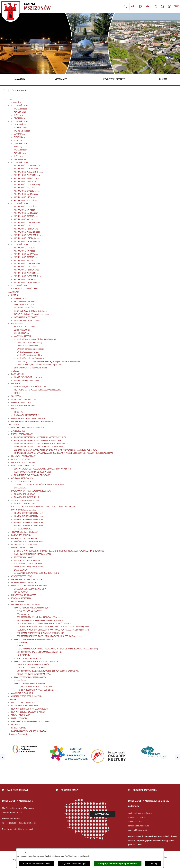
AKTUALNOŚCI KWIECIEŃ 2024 (27, 191)
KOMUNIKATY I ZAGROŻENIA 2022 (28, 526)
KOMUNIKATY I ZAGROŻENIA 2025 (28, 516)
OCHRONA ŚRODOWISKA (22, 478)
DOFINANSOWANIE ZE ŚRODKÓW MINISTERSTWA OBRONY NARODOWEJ (48, 671)
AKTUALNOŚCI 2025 (19, 121)
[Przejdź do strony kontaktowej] (155, 6)
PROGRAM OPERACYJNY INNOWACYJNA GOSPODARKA (40, 633)
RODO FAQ (19, 412)
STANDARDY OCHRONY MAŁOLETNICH (30, 368)
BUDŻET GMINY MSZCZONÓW (27, 320)
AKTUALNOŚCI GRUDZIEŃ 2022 (27, 282)
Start (10, 99)
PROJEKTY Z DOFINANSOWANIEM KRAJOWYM (34, 639)
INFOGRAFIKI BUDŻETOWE (25, 317)
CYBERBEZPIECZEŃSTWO (22, 576)
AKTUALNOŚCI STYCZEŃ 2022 (26, 248)
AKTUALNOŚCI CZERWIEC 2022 (27, 264)
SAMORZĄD (14, 292)
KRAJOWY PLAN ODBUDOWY (29, 611)
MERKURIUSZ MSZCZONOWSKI (24, 545)
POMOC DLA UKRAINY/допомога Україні (28, 418)
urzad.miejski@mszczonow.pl (21, 829)
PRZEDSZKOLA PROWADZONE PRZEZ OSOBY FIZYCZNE (37, 390)
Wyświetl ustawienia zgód (74, 864)
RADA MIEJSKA (18, 374)
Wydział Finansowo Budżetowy (30, 343)
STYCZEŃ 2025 (20, 159)
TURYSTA (12, 699)
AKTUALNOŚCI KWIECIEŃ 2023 (27, 216)
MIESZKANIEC (14, 425)
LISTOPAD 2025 (20, 128)
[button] (3, 757)
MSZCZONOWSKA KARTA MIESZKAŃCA (28, 428)
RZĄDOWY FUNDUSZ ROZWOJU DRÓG (33, 665)
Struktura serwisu (20, 90)
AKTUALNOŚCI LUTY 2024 (25, 197)
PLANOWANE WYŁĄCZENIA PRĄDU (29, 567)
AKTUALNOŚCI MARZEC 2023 (26, 213)
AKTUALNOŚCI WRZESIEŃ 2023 (27, 232)
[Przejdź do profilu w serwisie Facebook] (140, 6)
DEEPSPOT (16, 725)
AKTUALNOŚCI (15, 103)
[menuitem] (20, 80)
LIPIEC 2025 (19, 140)
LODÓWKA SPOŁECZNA (21, 598)
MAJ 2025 (18, 147)
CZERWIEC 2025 (21, 144)
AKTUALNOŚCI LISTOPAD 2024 (27, 169)
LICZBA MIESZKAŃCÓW (24, 308)
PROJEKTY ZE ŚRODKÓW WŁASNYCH (29, 684)
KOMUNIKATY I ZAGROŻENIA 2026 (28, 513)
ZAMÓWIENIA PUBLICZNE (22, 693)
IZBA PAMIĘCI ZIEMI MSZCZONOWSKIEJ (28, 712)
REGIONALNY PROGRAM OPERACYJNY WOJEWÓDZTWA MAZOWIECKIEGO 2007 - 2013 (53, 630)
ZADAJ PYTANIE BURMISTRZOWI (25, 500)
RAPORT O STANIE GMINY (25, 301)
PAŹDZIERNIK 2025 (22, 131)
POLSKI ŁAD (22, 643)
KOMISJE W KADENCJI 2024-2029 (28, 377)
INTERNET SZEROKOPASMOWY (24, 583)
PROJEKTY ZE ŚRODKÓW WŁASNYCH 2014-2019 (36, 690)
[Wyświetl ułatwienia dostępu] (148, 6)
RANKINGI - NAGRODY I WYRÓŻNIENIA (30, 311)
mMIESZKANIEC (18, 431)
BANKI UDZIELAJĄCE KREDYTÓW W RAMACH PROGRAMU (41, 485)
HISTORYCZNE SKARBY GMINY (24, 703)
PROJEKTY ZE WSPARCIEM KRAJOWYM (30, 677)
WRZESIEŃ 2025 (21, 134)
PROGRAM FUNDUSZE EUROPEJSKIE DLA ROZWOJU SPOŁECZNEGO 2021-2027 (49, 636)
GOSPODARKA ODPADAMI (23, 466)
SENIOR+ (21, 646)
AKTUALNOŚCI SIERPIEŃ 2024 (26, 178)
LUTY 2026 (18, 115)
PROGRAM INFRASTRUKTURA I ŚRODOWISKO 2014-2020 (40, 617)
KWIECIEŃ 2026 (21, 109)
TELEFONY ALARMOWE (24, 557)
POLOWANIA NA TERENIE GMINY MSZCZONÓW (31, 491)
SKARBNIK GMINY (22, 333)
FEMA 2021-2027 (24, 614)
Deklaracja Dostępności (18, 734)
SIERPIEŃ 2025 (20, 137)
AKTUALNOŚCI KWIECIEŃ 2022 (27, 257)
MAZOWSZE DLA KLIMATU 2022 (30, 658)
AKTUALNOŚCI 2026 (20, 106)
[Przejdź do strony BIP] (133, 6)
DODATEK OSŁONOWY (21, 459)
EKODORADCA (20, 488)
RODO (14, 409)
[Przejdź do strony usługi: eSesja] (162, 6)
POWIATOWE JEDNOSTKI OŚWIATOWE (30, 387)
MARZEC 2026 (20, 112)
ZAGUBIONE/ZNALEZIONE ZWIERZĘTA (30, 589)
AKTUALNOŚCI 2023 (19, 204)
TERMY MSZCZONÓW (20, 715)
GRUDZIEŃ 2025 (21, 125)
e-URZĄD (15, 371)
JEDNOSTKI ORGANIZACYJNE (24, 399)
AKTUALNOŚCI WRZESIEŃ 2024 (27, 175)
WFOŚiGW (21, 680)
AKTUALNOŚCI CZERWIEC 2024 (27, 185)
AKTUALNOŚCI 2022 (20, 245)
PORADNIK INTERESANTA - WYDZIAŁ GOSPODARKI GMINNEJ (40, 447)
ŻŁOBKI (17, 393)
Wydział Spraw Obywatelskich (29, 355)
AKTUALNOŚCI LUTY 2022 (25, 251)
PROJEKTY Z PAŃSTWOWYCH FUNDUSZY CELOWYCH (36, 661)
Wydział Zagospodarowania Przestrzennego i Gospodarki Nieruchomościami (48, 362)
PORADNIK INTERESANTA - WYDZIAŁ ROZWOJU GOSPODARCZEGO (42, 444)
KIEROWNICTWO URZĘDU (25, 327)
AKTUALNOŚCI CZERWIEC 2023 (27, 223)
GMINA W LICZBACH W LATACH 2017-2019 (31, 314)
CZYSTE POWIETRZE (22, 482)
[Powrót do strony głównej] (4, 90)
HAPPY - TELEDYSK (19, 718)
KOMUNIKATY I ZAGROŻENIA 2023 (28, 522)
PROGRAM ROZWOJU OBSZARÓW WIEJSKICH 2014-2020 (40, 620)
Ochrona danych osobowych (37, 864)
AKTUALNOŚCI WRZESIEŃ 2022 (27, 273)
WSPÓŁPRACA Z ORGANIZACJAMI (28, 541)
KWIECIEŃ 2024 (21, 150)
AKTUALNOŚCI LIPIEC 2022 (25, 267)
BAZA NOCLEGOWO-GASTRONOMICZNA (28, 731)
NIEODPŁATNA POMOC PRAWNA (28, 564)
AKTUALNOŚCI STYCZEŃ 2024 (26, 200)
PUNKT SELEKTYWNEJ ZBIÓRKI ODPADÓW (32, 475)
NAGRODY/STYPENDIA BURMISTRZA (27, 579)
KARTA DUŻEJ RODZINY (21, 535)
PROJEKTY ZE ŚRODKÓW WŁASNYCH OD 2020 (36, 687)
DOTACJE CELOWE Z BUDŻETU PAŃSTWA (34, 674)
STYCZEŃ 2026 (20, 118)
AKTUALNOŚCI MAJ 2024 (24, 188)
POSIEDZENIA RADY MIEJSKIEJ (27, 380)
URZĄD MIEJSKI (18, 324)
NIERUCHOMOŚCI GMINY (22, 402)
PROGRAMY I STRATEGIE (24, 305)
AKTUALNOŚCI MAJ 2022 (24, 260)
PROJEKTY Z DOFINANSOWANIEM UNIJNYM (33, 608)
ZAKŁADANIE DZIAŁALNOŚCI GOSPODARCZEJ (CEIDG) (37, 573)
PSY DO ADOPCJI (21, 592)
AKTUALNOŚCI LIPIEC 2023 (25, 226)
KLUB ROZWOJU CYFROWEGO (24, 595)
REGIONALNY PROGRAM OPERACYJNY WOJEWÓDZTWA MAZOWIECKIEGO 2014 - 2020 (53, 627)
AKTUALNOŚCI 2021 (19, 286)
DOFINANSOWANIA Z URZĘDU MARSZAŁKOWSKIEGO (40, 652)
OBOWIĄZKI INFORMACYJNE (26, 415)
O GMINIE (15, 295)
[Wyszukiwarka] (125, 6)
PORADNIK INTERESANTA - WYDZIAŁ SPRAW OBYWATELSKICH (40, 437)
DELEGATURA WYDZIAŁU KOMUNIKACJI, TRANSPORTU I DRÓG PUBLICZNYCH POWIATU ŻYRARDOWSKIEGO (59, 551)
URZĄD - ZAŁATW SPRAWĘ (22, 434)
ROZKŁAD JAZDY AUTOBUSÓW (27, 560)
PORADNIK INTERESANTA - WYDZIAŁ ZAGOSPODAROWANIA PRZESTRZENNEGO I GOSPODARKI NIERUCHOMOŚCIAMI (64, 453)
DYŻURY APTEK (20, 570)
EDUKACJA (16, 384)
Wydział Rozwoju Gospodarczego (30, 349)
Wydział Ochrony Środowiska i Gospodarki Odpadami (39, 365)
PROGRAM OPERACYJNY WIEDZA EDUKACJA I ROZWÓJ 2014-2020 (45, 624)
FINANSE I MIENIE (22, 298)
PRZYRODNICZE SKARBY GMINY (25, 706)
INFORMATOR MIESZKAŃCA (23, 548)
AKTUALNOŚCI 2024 (20, 162)
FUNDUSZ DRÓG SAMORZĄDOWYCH (32, 668)
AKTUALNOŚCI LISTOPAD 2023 (27, 238)
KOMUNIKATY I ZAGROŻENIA (23, 510)
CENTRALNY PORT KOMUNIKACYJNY (27, 696)
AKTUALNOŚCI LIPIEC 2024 (25, 181)
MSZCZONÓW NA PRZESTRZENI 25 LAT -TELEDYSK (32, 722)
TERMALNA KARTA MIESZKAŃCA (25, 532)
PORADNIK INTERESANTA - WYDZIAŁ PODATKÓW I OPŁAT (38, 440)
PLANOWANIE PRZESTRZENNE (24, 406)
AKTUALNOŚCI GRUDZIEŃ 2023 (27, 241)
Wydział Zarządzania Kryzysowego (31, 358)
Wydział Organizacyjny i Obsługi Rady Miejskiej (36, 339)
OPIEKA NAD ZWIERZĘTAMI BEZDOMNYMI (29, 586)
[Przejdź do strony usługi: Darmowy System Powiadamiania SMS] (169, 6)
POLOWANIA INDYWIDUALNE (27, 497)
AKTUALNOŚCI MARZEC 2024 (26, 194)
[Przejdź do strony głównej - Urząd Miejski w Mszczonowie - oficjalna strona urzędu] (26, 6)
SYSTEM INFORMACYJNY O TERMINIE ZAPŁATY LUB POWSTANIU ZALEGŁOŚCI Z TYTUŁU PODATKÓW (56, 450)
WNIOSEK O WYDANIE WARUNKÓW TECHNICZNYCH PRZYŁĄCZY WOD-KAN (43, 507)
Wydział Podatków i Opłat (27, 346)
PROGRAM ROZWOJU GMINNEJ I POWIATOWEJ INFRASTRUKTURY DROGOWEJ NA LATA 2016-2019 (58, 649)
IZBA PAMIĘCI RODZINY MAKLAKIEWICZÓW (30, 709)
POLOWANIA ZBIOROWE (24, 494)
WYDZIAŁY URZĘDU (22, 336)
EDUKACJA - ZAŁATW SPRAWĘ (24, 456)
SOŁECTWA (16, 396)
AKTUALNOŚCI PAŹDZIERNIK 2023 (28, 235)
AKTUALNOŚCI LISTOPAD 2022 (27, 279)
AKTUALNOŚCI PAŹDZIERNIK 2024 (28, 172)
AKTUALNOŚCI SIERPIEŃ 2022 (26, 270)
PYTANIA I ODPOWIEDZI (24, 504)
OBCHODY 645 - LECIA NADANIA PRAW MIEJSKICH (32, 421)
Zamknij (153, 864)
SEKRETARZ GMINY (22, 330)
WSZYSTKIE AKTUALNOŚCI (22, 289)
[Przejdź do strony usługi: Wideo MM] (176, 6)
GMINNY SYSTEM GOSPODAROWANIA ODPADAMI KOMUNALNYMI (42, 469)
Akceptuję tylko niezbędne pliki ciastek (118, 864)
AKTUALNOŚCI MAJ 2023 (24, 219)
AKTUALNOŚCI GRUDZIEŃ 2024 (27, 166)
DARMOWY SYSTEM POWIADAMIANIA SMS (32, 554)
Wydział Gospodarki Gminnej (29, 352)
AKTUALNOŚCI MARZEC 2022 (26, 254)
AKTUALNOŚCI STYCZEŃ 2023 (26, 207)
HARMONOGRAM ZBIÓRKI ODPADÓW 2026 (32, 472)
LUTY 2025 (18, 156)
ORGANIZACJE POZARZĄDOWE (25, 538)
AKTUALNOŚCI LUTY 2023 (25, 210)
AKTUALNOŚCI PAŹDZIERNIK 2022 (28, 276)
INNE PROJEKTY (23, 655)
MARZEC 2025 (20, 153)
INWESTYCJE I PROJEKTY (19, 602)
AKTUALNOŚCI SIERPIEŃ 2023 (26, 229)
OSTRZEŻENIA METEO (23, 529)
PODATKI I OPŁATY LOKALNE (23, 463)
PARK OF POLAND (19, 728)
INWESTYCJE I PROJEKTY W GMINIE (26, 605)
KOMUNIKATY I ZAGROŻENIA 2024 (28, 519)
